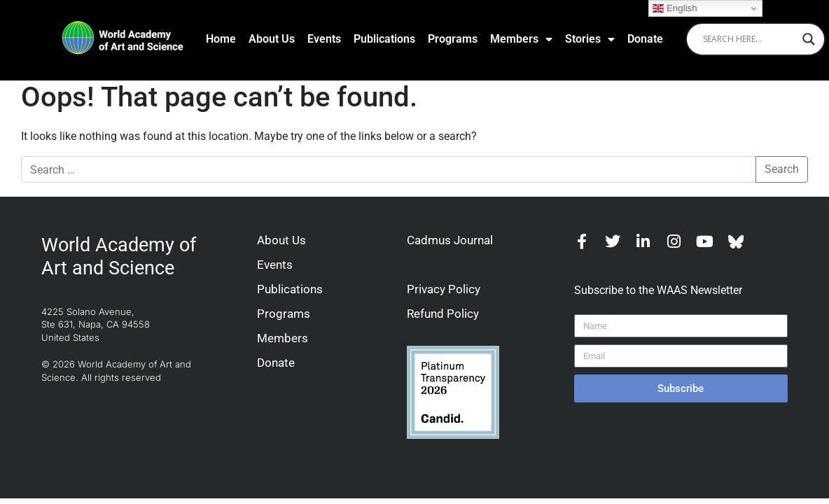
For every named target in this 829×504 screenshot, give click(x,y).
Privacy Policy (444, 289)
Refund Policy (443, 314)
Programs (453, 39)
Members (521, 39)
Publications (384, 39)
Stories (590, 39)
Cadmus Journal (450, 240)
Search (782, 169)
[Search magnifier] (809, 39)
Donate (645, 39)
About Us (272, 39)
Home (221, 39)
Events (324, 39)
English (675, 8)
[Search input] (749, 39)
